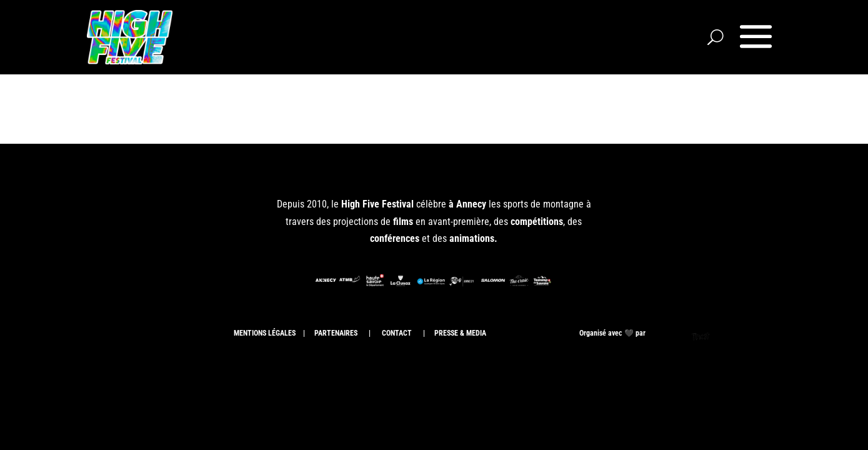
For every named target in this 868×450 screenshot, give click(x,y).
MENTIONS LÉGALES (265, 333)
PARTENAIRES (336, 333)
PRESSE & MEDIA (461, 333)
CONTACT (396, 333)
